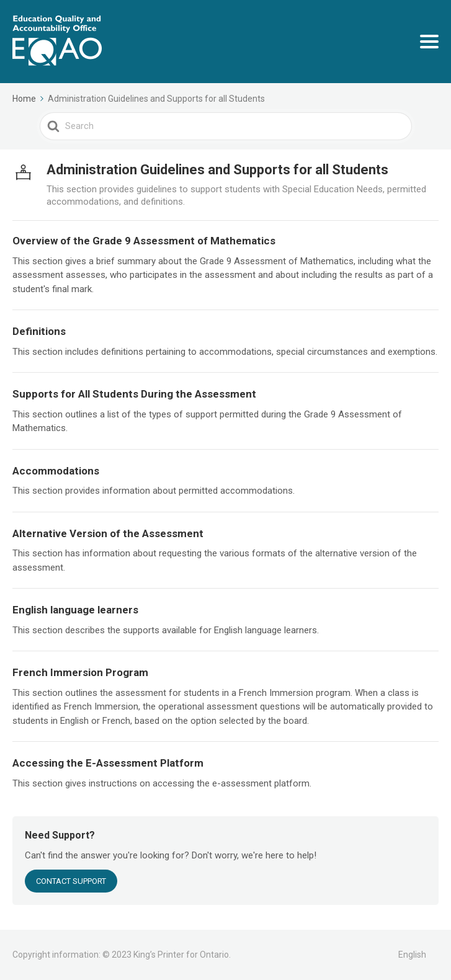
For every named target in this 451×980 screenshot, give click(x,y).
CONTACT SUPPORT (71, 881)
